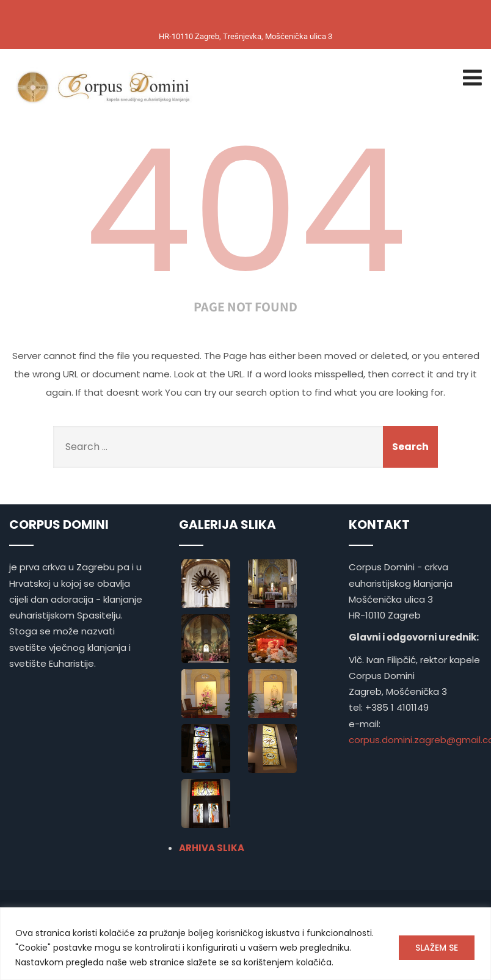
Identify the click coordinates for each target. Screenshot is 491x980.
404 (245, 211)
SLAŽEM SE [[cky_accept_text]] (437, 948)
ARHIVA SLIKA (212, 848)
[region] (245, 944)
